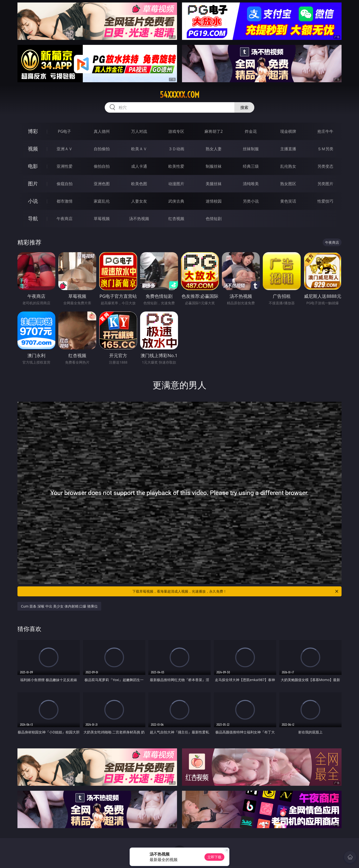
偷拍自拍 (102, 166)
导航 (33, 218)
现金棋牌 (288, 131)
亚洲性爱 (65, 166)
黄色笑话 (288, 201)
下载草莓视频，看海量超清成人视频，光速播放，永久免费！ (236, 591)
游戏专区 (176, 131)
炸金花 (251, 131)
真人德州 (102, 131)
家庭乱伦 (102, 201)
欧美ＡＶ (139, 149)
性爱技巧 (325, 201)
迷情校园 (214, 201)
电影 (33, 166)
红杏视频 (176, 219)
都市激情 (65, 201)
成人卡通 (139, 166)
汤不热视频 (139, 219)
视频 (33, 149)
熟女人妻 (214, 149)
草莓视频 (102, 219)
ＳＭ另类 (325, 149)
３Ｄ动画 (176, 149)
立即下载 (214, 857)
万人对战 (139, 131)
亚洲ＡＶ (65, 149)
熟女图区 (288, 184)
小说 (33, 201)
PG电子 (64, 131)
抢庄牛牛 (325, 131)
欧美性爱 (176, 166)
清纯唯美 (251, 184)
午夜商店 (65, 219)
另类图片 (325, 184)
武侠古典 (176, 201)
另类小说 (251, 201)
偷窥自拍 (65, 184)
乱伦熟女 (288, 166)
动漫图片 (176, 184)
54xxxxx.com (180, 95)
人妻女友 (139, 201)
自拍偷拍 (102, 149)
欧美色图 (139, 184)
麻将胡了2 (214, 131)
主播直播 (288, 149)
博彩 (33, 131)
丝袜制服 (251, 149)
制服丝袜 (214, 166)
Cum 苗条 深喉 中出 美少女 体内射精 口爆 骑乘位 (59, 606)
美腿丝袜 (214, 184)
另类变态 (325, 166)
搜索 (244, 107)
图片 (33, 184)
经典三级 (251, 166)
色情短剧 (214, 219)
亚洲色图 (102, 184)
